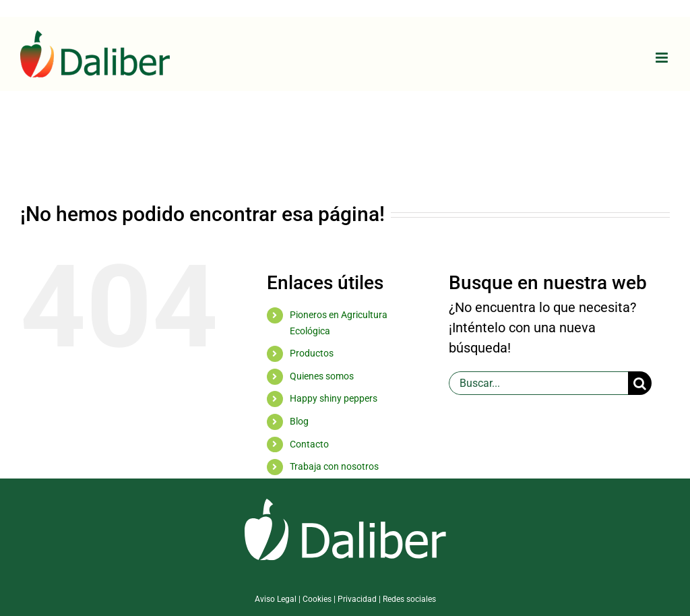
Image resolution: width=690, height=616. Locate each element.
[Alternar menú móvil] (663, 58)
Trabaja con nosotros (334, 466)
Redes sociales (409, 599)
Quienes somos (322, 376)
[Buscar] (640, 383)
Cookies (317, 599)
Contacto (309, 444)
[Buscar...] (538, 383)
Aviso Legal (276, 599)
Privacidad (357, 599)
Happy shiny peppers (334, 398)
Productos (312, 353)
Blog (299, 421)
